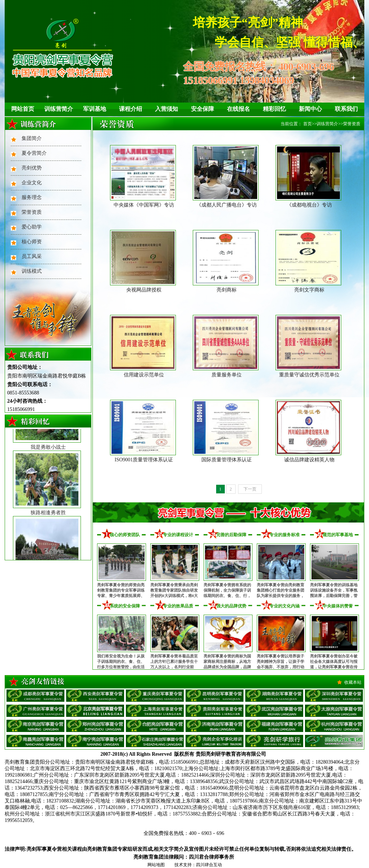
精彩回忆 (274, 109)
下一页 (250, 489)
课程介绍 (131, 109)
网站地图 (156, 865)
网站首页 (23, 109)
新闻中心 (310, 109)
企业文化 (32, 183)
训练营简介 (59, 109)
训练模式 (32, 271)
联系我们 (346, 109)
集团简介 (32, 138)
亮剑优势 (32, 168)
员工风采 (32, 256)
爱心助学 (32, 227)
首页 (307, 124)
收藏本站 (353, 682)
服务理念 (32, 197)
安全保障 (202, 109)
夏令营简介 (34, 153)
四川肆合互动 (209, 865)
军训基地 (95, 109)
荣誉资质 (32, 212)
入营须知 (167, 109)
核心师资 (32, 242)
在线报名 (238, 109)
